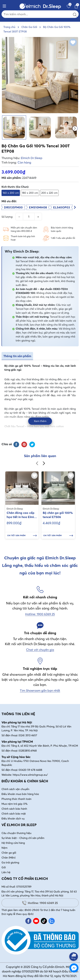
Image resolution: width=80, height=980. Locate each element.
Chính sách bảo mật (14, 814)
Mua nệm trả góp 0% (15, 804)
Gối (4, 867)
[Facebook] (28, 921)
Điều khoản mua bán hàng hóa (20, 794)
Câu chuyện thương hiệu (16, 833)
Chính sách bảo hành (14, 809)
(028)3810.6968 (28, 751)
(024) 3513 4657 (28, 735)
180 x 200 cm (30, 193)
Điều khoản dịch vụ (13, 819)
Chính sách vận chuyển (15, 789)
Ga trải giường (10, 862)
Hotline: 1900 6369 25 (40, 903)
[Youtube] (36, 921)
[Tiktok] (44, 921)
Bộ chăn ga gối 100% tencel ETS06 (58, 515)
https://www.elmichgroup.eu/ (30, 775)
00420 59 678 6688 (30, 770)
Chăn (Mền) (9, 858)
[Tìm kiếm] (75, 14)
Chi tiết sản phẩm (22, 535)
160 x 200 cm (11, 193)
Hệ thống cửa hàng (13, 843)
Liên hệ (6, 872)
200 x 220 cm (49, 193)
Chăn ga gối (9, 853)
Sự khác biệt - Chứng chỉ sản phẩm (23, 838)
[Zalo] (52, 921)
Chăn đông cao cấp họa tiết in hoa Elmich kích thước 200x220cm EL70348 (22, 515)
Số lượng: (7, 217)
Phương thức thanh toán (16, 799)
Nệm (4, 848)
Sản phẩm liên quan (40, 456)
